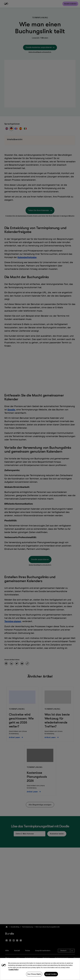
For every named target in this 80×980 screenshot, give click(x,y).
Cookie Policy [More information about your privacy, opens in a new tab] (13, 973)
